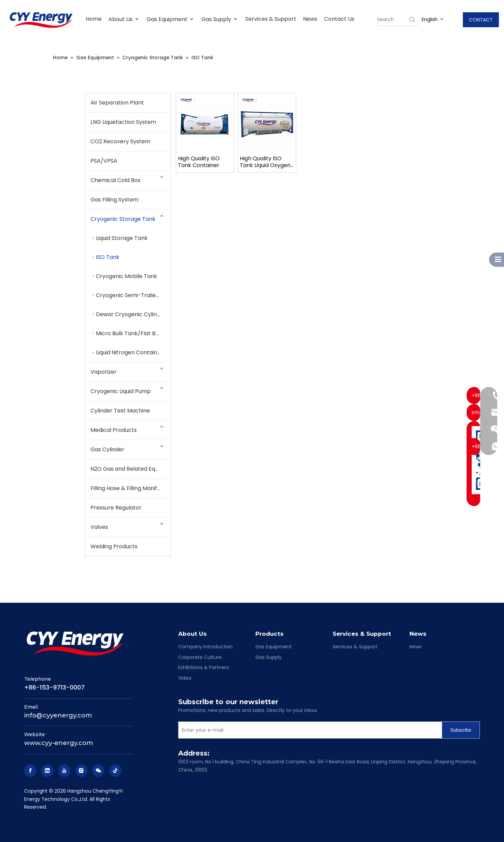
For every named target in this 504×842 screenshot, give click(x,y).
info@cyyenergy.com (58, 715)
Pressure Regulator (116, 508)
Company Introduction (205, 647)
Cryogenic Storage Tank (123, 219)
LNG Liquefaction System (123, 122)
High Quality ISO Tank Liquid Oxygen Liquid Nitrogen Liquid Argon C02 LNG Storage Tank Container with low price (267, 162)
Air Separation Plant (117, 103)
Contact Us (339, 19)
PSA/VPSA (104, 161)
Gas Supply (220, 19)
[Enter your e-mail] (309, 730)
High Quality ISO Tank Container (199, 162)
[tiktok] (115, 771)
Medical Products (114, 430)
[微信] (98, 771)
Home (94, 19)
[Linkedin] (47, 771)
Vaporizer (104, 372)
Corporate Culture (200, 657)
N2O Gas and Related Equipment (131, 469)
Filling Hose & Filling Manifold (128, 488)
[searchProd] (393, 19)
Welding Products (114, 546)
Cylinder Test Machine (120, 411)
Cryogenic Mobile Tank (127, 276)
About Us (124, 19)
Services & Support (271, 19)
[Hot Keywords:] (412, 19)
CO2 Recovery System (120, 141)
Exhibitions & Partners (204, 667)
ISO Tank (108, 257)
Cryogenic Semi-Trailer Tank (133, 295)
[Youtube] (64, 771)
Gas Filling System (114, 200)
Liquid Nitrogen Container (129, 352)
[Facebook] (30, 771)
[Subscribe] (461, 730)
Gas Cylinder (107, 449)
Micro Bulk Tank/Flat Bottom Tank (133, 333)
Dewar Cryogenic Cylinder (131, 314)
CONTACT (481, 20)
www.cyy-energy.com (58, 743)
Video (185, 678)
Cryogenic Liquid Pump (121, 391)
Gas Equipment (171, 19)
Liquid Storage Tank (122, 238)
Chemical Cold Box (115, 180)
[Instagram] (81, 771)
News (310, 19)
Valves (99, 527)
